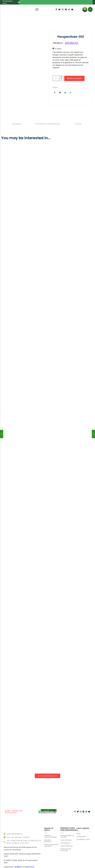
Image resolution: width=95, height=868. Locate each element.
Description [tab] (17, 122)
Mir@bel (18, 861)
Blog (78, 827)
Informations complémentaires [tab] (48, 122)
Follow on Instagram (48, 773)
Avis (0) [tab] (78, 122)
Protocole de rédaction (66, 843)
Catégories (81, 830)
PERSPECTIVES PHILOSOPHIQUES (69, 823)
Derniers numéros (48, 835)
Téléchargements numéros (51, 839)
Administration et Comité (67, 830)
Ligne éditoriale (67, 840)
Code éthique (66, 834)
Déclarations (66, 837)
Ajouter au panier (74, 76)
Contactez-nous (83, 833)
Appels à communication (51, 830)
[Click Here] (90, 7)
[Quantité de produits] (56, 76)
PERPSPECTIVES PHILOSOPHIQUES (14, 807)
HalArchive (29, 861)
